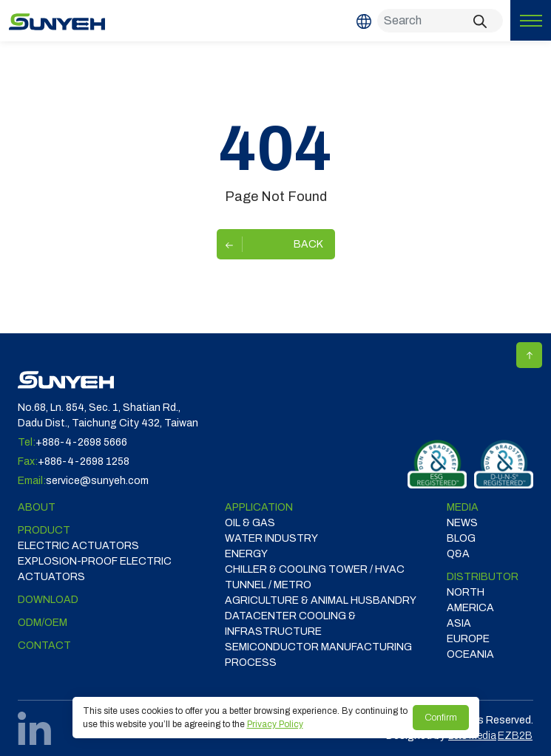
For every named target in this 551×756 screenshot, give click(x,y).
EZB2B (515, 736)
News (462, 523)
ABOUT (37, 507)
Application (259, 507)
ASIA (459, 623)
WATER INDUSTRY (271, 538)
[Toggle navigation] (531, 20)
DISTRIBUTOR (483, 577)
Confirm (441, 718)
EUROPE (468, 639)
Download (48, 600)
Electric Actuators (78, 546)
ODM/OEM (43, 623)
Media (463, 507)
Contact (44, 646)
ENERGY (246, 554)
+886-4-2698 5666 (81, 442)
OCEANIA (470, 654)
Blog (461, 538)
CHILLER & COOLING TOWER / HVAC (315, 569)
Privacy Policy (275, 724)
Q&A (458, 554)
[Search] (440, 21)
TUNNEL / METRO (268, 585)
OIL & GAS (250, 523)
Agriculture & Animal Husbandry (321, 600)
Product (44, 530)
